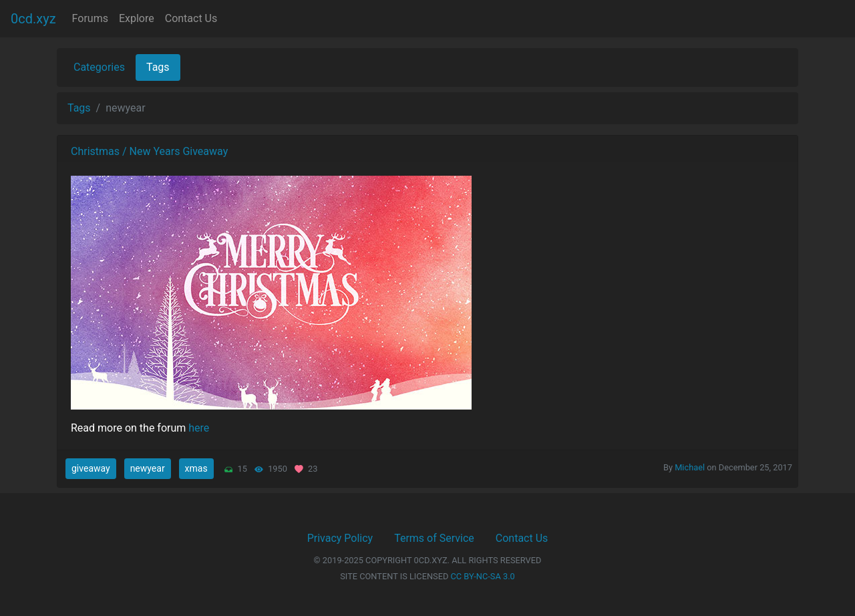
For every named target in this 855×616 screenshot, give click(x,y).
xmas (196, 468)
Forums (90, 18)
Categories (99, 67)
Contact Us (191, 18)
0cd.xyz (33, 19)
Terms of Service (434, 538)
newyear (148, 468)
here (199, 428)
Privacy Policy (340, 538)
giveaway (91, 468)
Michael (690, 467)
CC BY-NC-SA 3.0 (483, 576)
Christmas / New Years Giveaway (149, 151)
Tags (158, 67)
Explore (137, 18)
